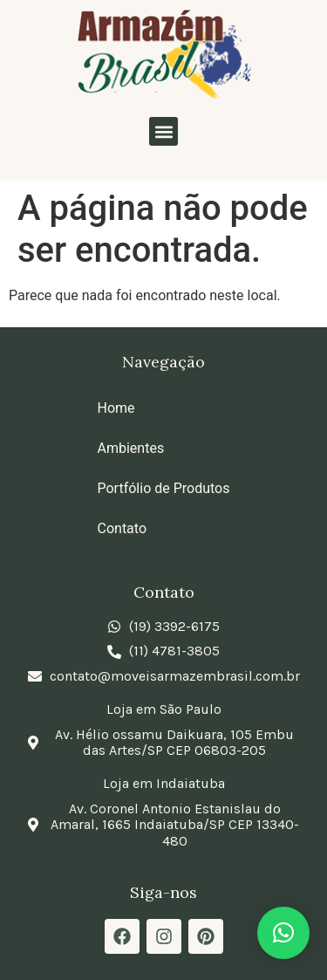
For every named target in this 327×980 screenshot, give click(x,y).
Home (116, 408)
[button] (163, 131)
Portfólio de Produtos (164, 488)
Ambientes (131, 448)
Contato (123, 528)
